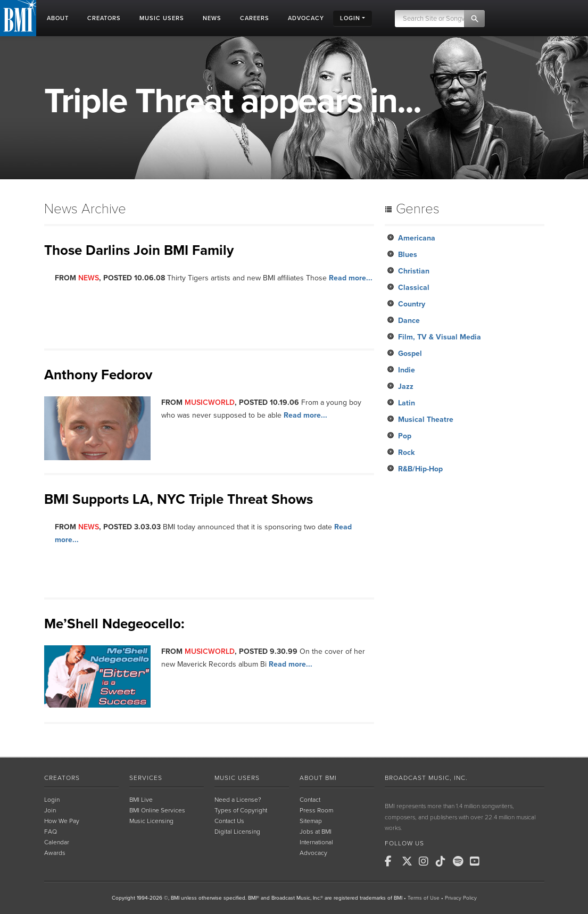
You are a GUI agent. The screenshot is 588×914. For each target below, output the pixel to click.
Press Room (316, 810)
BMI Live (141, 800)
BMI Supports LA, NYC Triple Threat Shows (179, 499)
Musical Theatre (426, 419)
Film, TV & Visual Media (440, 337)
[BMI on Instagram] (426, 861)
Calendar (57, 842)
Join (50, 810)
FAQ (51, 832)
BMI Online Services (157, 810)
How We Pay (62, 821)
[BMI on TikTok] (443, 861)
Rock (406, 452)
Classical (414, 288)
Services (146, 778)
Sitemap (311, 821)
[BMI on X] (409, 861)
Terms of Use (424, 898)
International (316, 842)
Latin (407, 403)
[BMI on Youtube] (477, 861)
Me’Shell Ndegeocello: (114, 624)
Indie (407, 370)
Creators (62, 778)
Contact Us (229, 821)
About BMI (318, 778)
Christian (414, 271)
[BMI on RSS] (494, 861)
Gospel (410, 354)
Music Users (237, 778)
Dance (409, 321)
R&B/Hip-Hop (420, 469)
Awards (55, 853)
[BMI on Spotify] (460, 861)
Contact (310, 800)
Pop (405, 436)
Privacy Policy (461, 898)
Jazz (406, 387)
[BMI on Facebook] (392, 861)
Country (412, 304)
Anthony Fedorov (98, 375)
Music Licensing (151, 821)
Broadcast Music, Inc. (426, 778)
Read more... (351, 278)
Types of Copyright (241, 810)
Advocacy (313, 853)
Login (52, 800)
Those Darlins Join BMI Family (139, 250)
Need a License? (238, 800)
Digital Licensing (237, 832)
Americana (417, 238)
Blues (408, 255)
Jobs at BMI (316, 832)
